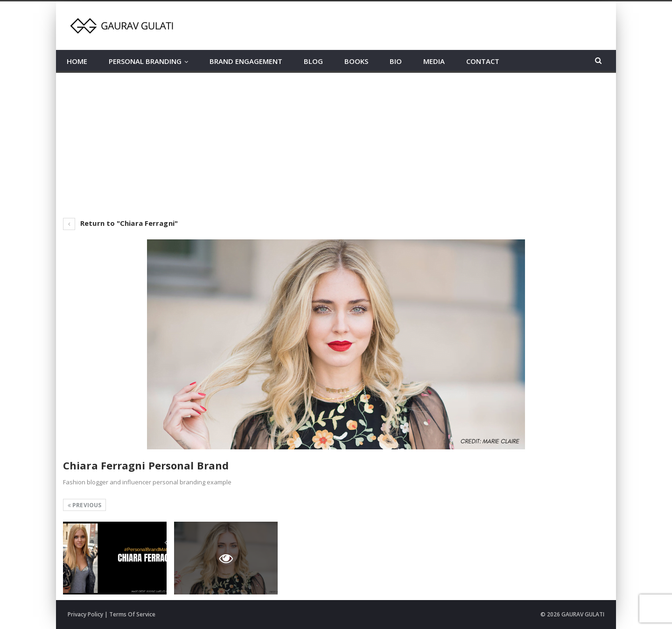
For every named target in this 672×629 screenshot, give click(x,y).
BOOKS (356, 61)
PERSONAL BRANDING (145, 61)
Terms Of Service (132, 614)
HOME (77, 61)
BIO (396, 61)
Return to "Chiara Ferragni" (120, 223)
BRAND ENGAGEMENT (246, 61)
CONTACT (483, 61)
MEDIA (434, 61)
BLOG (313, 61)
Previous (84, 505)
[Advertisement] (336, 143)
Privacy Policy (85, 614)
